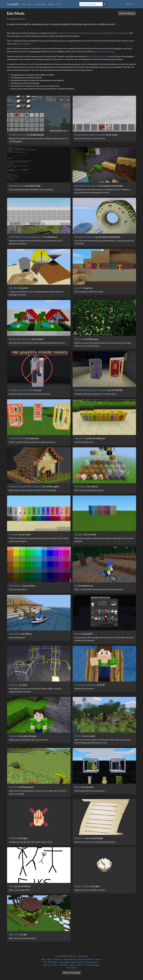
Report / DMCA (77, 962)
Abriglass (79, 534)
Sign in (128, 4)
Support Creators (76, 965)
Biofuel (78, 787)
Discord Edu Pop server (98, 56)
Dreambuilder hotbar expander (90, 135)
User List (46, 965)
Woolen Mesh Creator (20, 339)
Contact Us (57, 959)
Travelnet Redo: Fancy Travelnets (91, 390)
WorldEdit (14, 288)
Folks (12, 886)
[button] (134, 4)
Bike (77, 586)
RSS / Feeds (53, 962)
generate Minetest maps (104, 51)
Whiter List (80, 838)
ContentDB (13, 4)
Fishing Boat (15, 634)
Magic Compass (83, 886)
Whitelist (14, 838)
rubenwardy (83, 956)
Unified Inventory (18, 135)
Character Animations (86, 685)
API (45, 962)
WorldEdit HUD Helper (86, 186)
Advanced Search (91, 962)
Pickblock (79, 339)
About (49, 959)
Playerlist (14, 787)
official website (23, 44)
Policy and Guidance (85, 959)
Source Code (71, 968)
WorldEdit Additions (85, 237)
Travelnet (14, 534)
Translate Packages (92, 965)
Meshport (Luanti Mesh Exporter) (26, 486)
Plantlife (79, 736)
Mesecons (14, 685)
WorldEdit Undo (17, 186)
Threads (54, 965)
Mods (24, 4)
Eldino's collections (127, 13)
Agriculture (15, 934)
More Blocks (81, 486)
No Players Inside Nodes (21, 390)
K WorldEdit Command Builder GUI (27, 237)
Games (30, 4)
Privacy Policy (64, 962)
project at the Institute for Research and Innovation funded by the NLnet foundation (93, 33)
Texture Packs (41, 4)
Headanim (14, 736)
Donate (98, 959)
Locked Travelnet (18, 438)
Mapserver (80, 438)
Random (51, 4)
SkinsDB (79, 634)
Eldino (23, 19)
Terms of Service (70, 959)
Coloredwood (16, 586)
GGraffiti (79, 288)
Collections (63, 965)
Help (58, 4)
